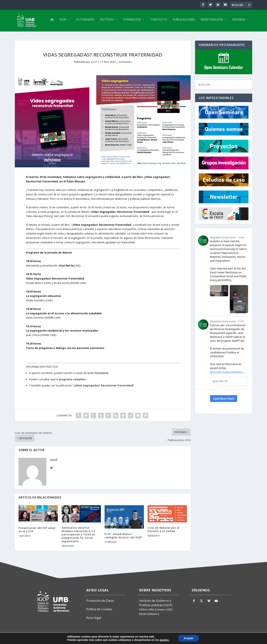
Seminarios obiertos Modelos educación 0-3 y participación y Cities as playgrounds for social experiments (79, 534)
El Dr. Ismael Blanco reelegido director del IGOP (123, 535)
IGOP (63, 21)
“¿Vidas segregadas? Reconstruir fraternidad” (103, 385)
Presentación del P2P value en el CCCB (37, 529)
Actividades (85, 21)
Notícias (107, 21)
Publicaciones (184, 21)
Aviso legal (94, 617)
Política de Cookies (99, 609)
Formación (132, 21)
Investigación (212, 21)
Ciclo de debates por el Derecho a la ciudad (163, 529)
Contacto (159, 21)
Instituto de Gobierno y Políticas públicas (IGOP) (156, 602)
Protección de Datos (100, 600)
